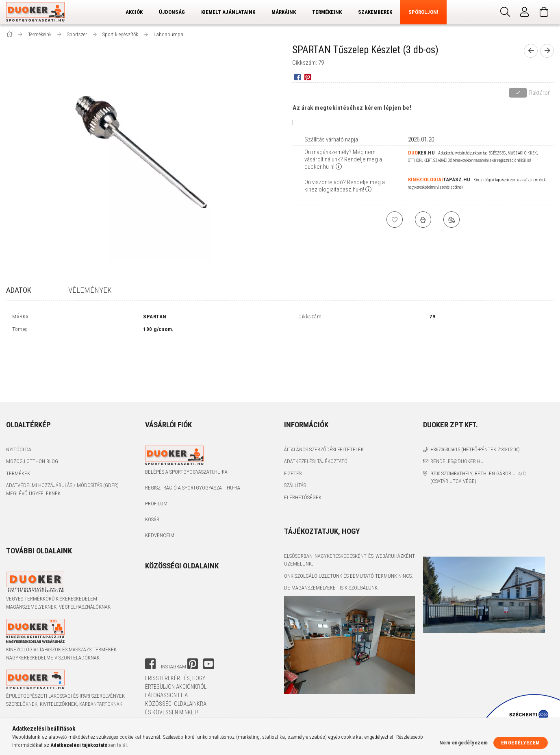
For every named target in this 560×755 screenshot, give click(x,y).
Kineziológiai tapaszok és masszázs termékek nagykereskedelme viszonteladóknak (61, 654)
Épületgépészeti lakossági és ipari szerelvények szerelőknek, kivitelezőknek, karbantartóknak (65, 700)
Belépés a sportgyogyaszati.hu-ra (186, 472)
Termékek (18, 473)
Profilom (156, 504)
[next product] (547, 51)
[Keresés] (505, 12)
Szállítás (295, 485)
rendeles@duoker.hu (457, 461)
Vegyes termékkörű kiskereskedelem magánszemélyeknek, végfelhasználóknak (58, 603)
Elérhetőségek (303, 497)
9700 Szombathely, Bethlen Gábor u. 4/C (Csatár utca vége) (478, 478)
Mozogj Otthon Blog (32, 461)
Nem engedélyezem (464, 743)
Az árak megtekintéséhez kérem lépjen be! (352, 108)
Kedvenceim (160, 535)
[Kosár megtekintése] (544, 12)
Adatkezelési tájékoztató (316, 461)
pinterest (193, 664)
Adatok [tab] (19, 290)
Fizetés (293, 473)
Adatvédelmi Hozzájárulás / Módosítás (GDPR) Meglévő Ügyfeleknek (62, 489)
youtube (208, 664)
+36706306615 (445, 449)
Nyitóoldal (20, 449)
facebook (150, 664)
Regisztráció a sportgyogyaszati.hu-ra (193, 488)
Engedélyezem (521, 743)
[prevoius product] (531, 51)
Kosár (152, 519)
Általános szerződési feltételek (324, 449)
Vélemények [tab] (90, 290)
